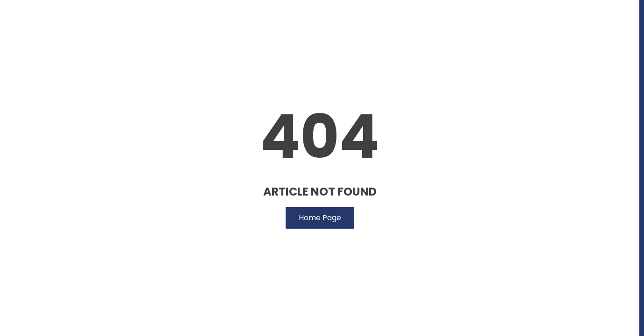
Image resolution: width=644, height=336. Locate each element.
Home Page (320, 218)
